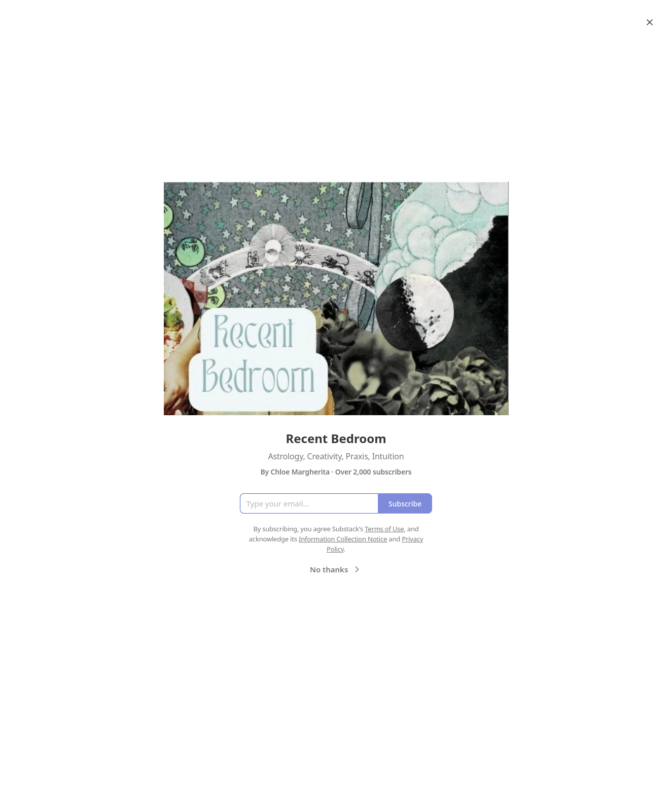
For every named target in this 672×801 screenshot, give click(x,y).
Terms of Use (384, 529)
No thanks (336, 569)
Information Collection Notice (343, 539)
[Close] (650, 22)
